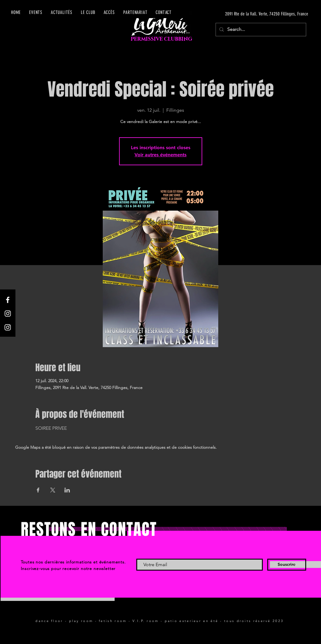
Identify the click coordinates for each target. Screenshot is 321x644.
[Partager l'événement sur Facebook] (38, 490)
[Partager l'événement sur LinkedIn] (67, 490)
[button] (109, 12)
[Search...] (260, 30)
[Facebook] (8, 300)
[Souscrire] (287, 565)
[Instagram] (8, 314)
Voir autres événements (160, 155)
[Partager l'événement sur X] (53, 490)
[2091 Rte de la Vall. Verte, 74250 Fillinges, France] (252, 14)
